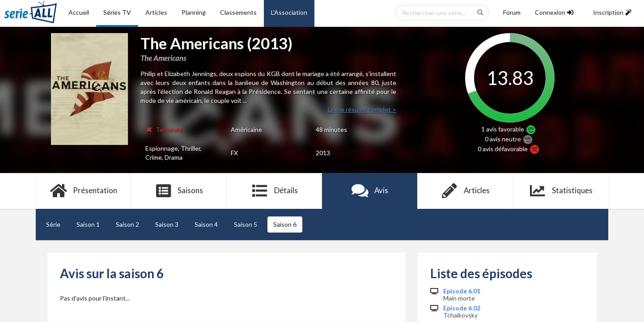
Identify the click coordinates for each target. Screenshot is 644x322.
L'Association (289, 12)
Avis (370, 191)
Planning (194, 12)
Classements (238, 12)
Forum (512, 12)
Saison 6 (285, 224)
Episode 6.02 (462, 308)
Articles (156, 12)
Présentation (83, 191)
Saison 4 (206, 224)
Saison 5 (246, 224)
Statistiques (561, 191)
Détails (274, 191)
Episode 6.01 (462, 291)
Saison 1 (88, 224)
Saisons (179, 191)
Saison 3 (167, 224)
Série (53, 224)
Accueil (79, 12)
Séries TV (117, 12)
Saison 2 (127, 224)
